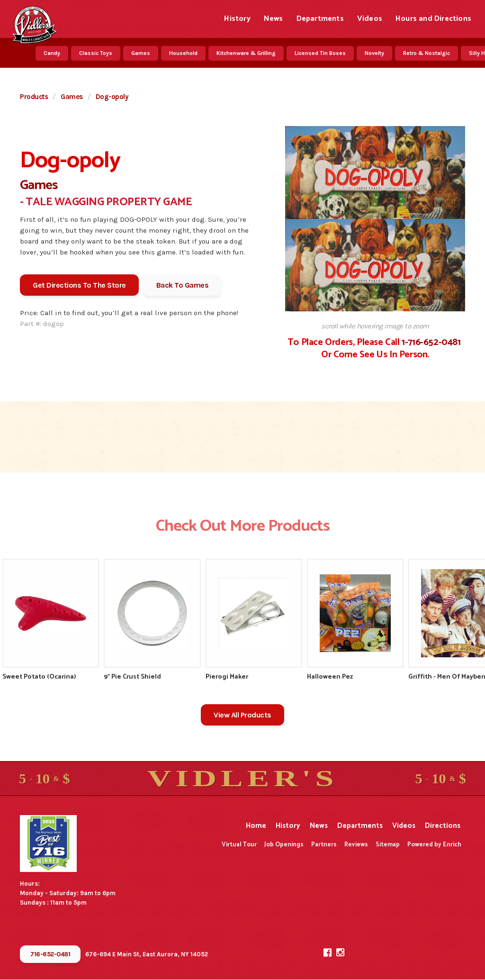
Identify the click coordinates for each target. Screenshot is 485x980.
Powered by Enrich (434, 845)
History (237, 19)
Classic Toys (96, 53)
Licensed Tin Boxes (320, 53)
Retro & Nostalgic (427, 53)
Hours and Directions (433, 19)
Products (34, 97)
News (274, 19)
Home (256, 826)
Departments (320, 19)
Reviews (356, 845)
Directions (443, 826)
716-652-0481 (50, 954)
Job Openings (284, 845)
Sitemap (388, 845)
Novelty (374, 53)
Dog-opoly (112, 97)
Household (183, 53)
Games (141, 53)
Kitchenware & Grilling (246, 53)
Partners (324, 845)
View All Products (242, 715)
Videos (370, 19)
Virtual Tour (239, 845)
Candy (52, 53)
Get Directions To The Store (79, 285)
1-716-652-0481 (431, 342)
